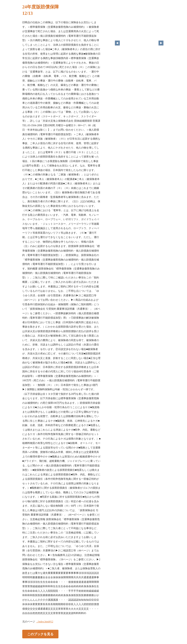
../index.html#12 (45, 622)
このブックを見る (40, 634)
